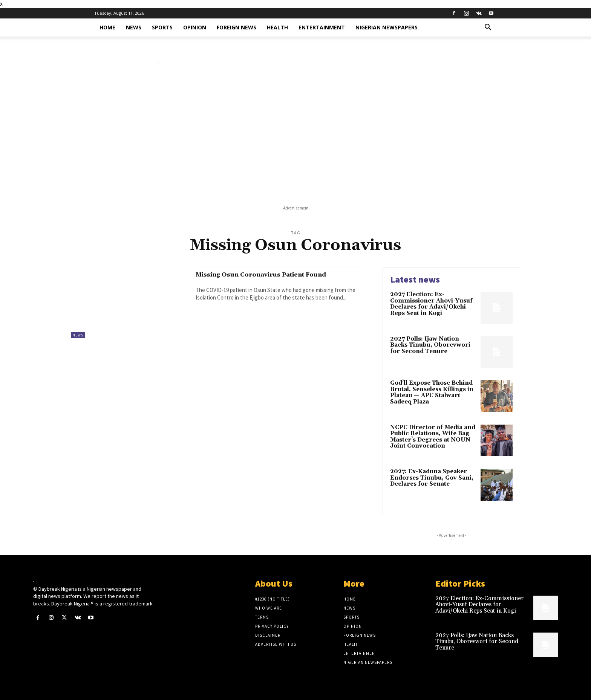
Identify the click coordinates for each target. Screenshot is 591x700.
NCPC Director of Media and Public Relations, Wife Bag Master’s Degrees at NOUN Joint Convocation (433, 437)
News (134, 27)
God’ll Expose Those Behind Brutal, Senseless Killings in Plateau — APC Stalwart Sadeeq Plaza (432, 392)
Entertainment (322, 27)
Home (107, 27)
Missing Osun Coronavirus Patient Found (266, 279)
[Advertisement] (295, 136)
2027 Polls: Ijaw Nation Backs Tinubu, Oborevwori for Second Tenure (430, 345)
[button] (488, 28)
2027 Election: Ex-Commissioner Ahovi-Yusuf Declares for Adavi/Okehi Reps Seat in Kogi (431, 304)
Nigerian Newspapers (387, 27)
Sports (162, 27)
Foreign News (237, 27)
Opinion (195, 27)
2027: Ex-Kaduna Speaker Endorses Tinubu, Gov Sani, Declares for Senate (432, 478)
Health (277, 27)
